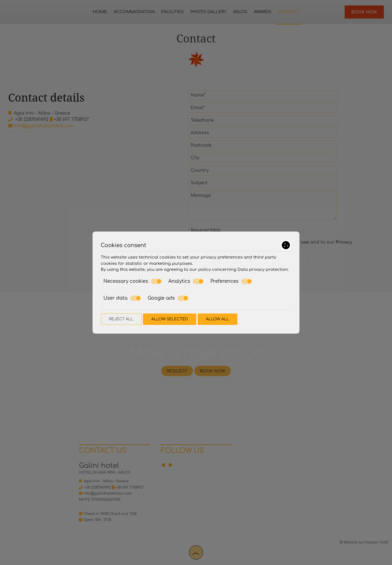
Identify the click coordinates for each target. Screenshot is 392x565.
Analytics (186, 281)
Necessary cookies (133, 281)
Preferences (231, 281)
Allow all (218, 319)
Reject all (121, 319)
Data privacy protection (263, 270)
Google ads (168, 298)
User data (122, 298)
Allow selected (170, 319)
